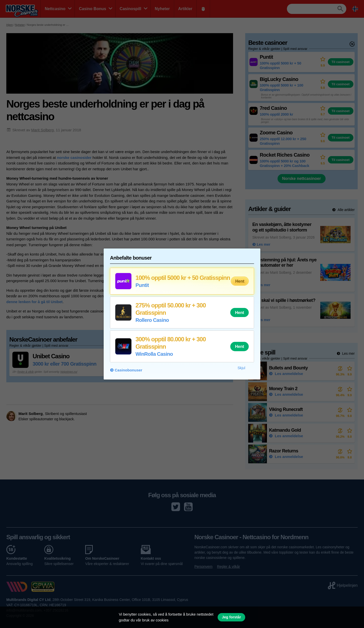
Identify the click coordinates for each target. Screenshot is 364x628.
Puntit (142, 285)
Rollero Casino (152, 320)
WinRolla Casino (154, 354)
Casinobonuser (129, 370)
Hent (240, 281)
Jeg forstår (232, 617)
